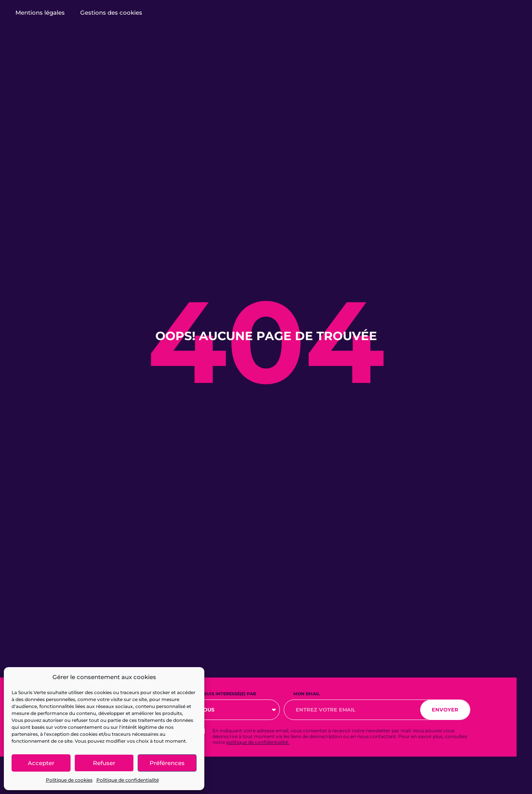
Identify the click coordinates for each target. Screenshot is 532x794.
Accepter (41, 763)
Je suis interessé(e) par (227, 694)
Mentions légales (40, 13)
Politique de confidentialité (128, 780)
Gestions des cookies (111, 13)
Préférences (167, 763)
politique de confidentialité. (258, 742)
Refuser (104, 763)
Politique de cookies (69, 780)
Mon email (307, 694)
